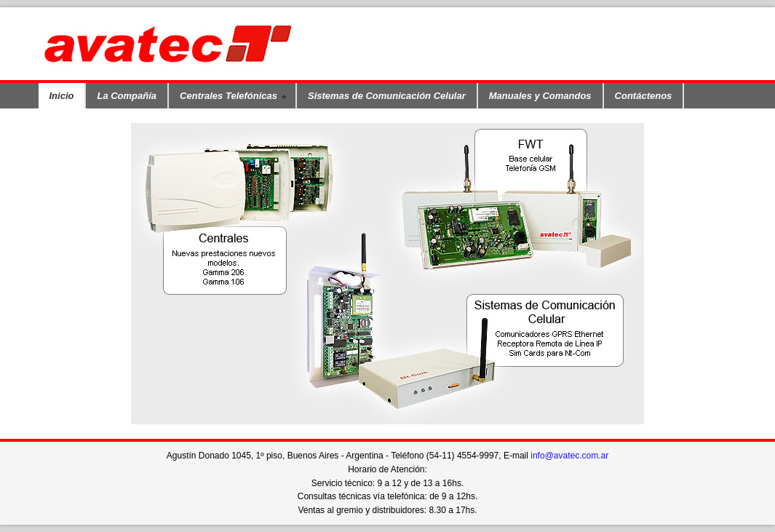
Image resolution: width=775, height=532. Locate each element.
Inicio (62, 96)
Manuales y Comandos (540, 96)
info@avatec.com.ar (569, 456)
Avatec (202, 44)
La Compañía (127, 96)
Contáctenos (644, 96)
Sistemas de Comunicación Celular (387, 96)
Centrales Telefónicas (229, 96)
